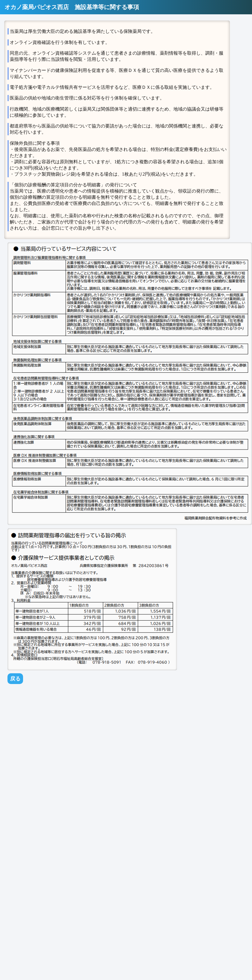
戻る (15, 679)
